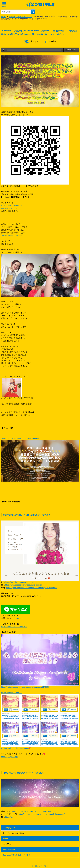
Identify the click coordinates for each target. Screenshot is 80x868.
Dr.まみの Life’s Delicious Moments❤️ (16, 748)
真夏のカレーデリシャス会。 (13, 235)
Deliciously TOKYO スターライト (14, 627)
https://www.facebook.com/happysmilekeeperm (24, 585)
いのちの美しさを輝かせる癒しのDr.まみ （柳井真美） (28, 515)
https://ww (9, 817)
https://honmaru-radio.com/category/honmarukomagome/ (34, 811)
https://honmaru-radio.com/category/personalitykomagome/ (42, 814)
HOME (4, 17)
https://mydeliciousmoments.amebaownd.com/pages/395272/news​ (32, 588)
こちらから (18, 618)
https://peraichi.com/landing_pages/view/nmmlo (20, 438)
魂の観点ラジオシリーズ (12, 693)
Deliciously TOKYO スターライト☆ (21, 17)
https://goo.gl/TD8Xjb (9, 757)
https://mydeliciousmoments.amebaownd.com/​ (23, 582)
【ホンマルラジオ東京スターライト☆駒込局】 (24, 773)
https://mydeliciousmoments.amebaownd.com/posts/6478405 (25, 687)
